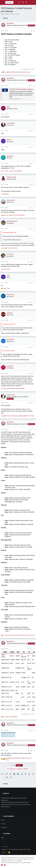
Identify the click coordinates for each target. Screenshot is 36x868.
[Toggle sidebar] (33, 2)
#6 (32, 164)
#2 (32, 86)
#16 (31, 403)
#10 (31, 262)
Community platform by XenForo (18, 857)
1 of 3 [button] (13, 765)
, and (17, 72)
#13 (31, 321)
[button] (3, 2)
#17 (31, 430)
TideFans (5, 847)
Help (29, 849)
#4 (32, 131)
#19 (31, 731)
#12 (31, 302)
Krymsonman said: (8, 324)
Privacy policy (23, 849)
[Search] (30, 2)
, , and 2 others (19, 759)
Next (19, 765)
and (11, 717)
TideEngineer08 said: (8, 232)
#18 (31, 649)
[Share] (32, 31)
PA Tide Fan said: (7, 351)
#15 (31, 374)
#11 (31, 283)
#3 (32, 114)
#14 (31, 347)
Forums (3, 824)
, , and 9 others (20, 416)
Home (3, 820)
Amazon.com (5, 805)
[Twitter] (5, 865)
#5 (32, 147)
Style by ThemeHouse (8, 859)
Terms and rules (13, 849)
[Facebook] (2, 865)
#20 (31, 751)
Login (2, 837)
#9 (32, 229)
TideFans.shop (21, 802)
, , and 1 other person (20, 635)
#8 (32, 208)
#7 (32, 185)
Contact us (4, 828)
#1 (34, 31)
